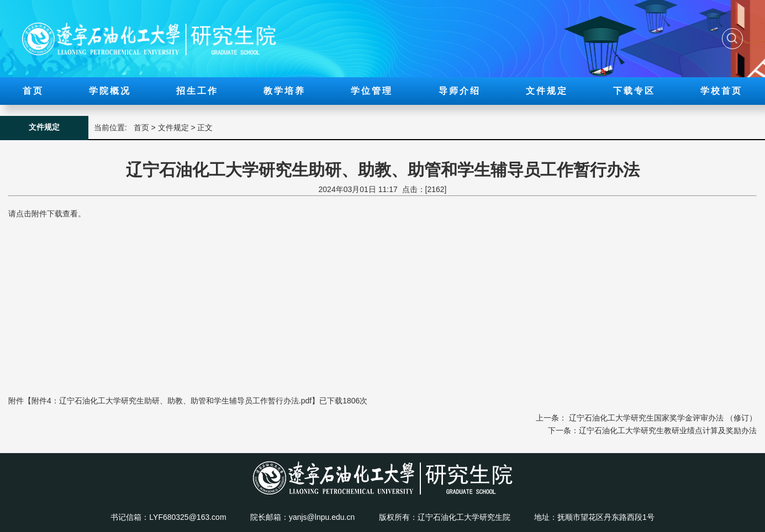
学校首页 (721, 91)
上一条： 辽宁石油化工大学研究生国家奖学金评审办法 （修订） (646, 418)
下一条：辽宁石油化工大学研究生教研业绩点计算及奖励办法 (652, 430)
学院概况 (110, 91)
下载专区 (634, 91)
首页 (33, 91)
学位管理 (372, 91)
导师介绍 (460, 91)
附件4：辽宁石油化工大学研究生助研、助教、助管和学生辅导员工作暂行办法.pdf (172, 401)
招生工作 (197, 91)
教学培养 (284, 91)
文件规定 (547, 91)
